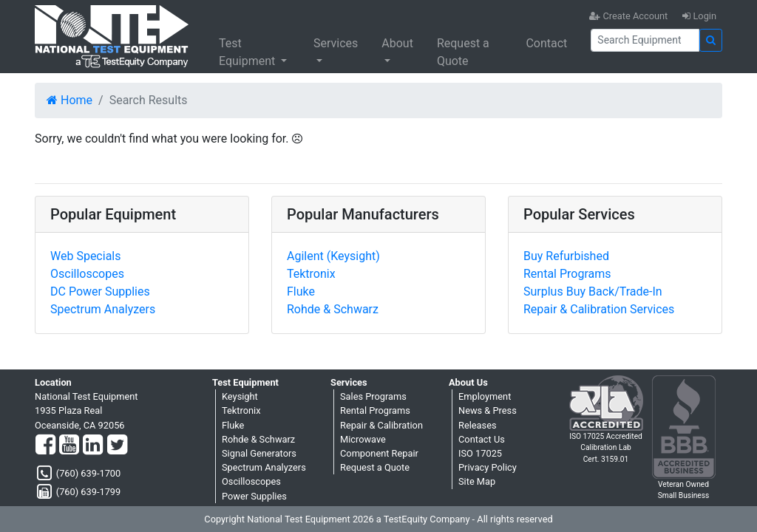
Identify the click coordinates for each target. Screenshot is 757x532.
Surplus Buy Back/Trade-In (593, 291)
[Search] (645, 40)
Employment (485, 396)
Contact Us (482, 439)
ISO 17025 (480, 453)
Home (69, 100)
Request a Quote (463, 52)
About (397, 43)
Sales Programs (373, 396)
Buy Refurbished (566, 256)
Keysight (240, 396)
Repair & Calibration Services (599, 309)
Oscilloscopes (87, 274)
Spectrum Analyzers (103, 309)
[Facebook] (45, 446)
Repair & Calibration (381, 425)
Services (336, 43)
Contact (546, 43)
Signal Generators (259, 453)
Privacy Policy (488, 467)
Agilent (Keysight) (333, 256)
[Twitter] (117, 446)
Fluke (301, 291)
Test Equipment (248, 52)
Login (699, 16)
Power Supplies (254, 496)
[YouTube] (69, 446)
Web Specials (85, 256)
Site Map (477, 481)
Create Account (628, 16)
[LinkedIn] (93, 446)
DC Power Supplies (100, 291)
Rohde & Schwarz (333, 309)
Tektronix (311, 274)
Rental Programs (567, 274)
